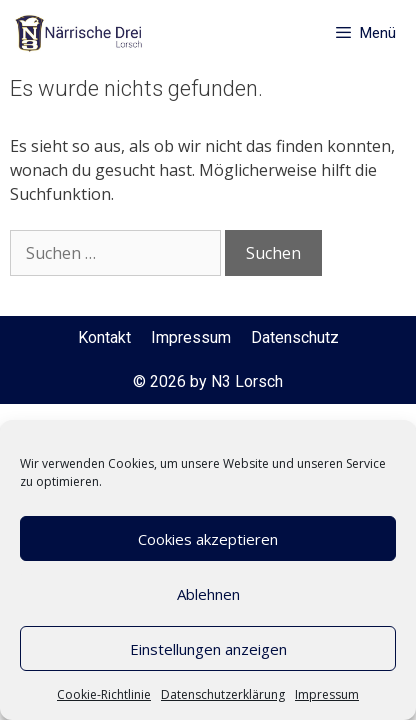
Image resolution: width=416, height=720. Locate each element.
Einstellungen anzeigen (208, 649)
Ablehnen (208, 594)
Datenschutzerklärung (223, 694)
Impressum (327, 694)
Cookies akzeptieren (208, 539)
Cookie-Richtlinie (104, 694)
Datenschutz (295, 337)
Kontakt (104, 337)
